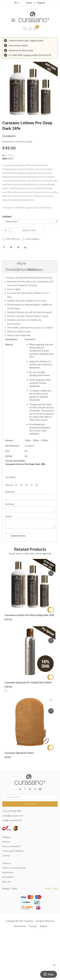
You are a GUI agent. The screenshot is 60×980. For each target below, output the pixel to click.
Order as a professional (14, 868)
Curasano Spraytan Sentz (19, 753)
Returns (6, 842)
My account (8, 872)
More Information (21, 267)
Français (33, 926)
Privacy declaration (12, 846)
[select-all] (46, 554)
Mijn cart (6, 882)
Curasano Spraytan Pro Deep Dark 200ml (28, 683)
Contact (6, 856)
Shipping (7, 837)
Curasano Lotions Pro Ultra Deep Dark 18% (29, 615)
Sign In (29, 3)
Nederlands (20, 926)
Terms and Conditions (13, 851)
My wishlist (8, 877)
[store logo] (32, 17)
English (44, 926)
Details (9, 270)
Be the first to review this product (17, 142)
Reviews (32, 270)
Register (41, 3)
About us (7, 863)
